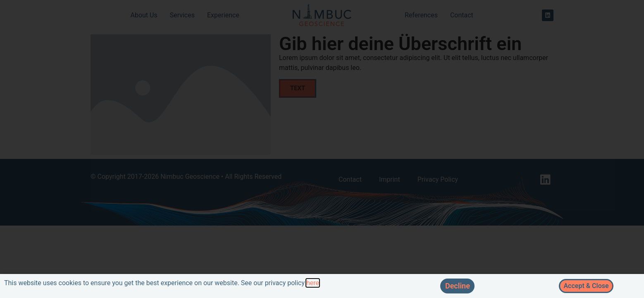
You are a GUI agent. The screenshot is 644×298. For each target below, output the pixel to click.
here (313, 283)
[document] (322, 149)
